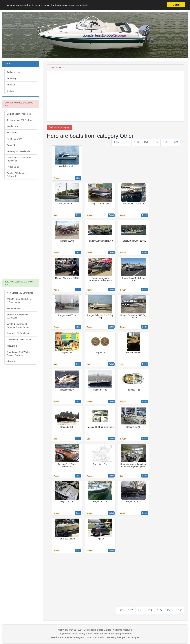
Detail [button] (78, 178)
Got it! (176, 5)
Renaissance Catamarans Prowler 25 (19, 159)
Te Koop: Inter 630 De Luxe (20, 120)
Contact (11, 91)
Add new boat (13, 72)
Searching (12, 78)
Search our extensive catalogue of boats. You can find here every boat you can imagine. (95, 637)
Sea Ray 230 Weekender (19, 151)
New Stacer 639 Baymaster (20, 293)
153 (136, 142)
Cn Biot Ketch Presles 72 (19, 114)
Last (175, 142)
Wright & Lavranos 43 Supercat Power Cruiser (18, 326)
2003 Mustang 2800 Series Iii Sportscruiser (20, 301)
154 (146, 142)
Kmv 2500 (12, 133)
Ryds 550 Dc (13, 167)
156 (165, 142)
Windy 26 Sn (13, 126)
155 (156, 142)
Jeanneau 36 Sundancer (19, 333)
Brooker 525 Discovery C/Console (18, 175)
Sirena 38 (11, 361)
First (117, 142)
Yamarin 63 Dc (14, 308)
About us (11, 85)
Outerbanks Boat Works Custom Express (18, 354)
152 (127, 142)
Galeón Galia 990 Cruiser (19, 340)
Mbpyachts (12, 346)
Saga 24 (11, 145)
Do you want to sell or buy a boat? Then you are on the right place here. (95, 634)
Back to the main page (59, 127)
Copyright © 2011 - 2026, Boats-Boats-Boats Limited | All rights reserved (95, 630)
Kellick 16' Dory (14, 139)
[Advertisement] (21, 232)
